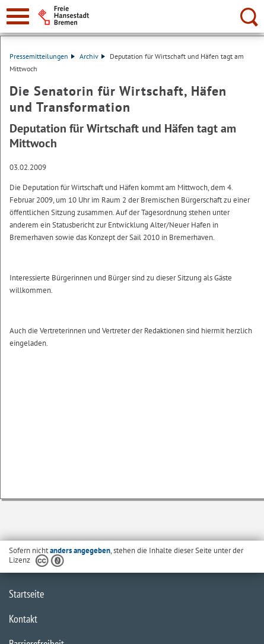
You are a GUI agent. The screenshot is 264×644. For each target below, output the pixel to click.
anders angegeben (80, 550)
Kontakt (23, 619)
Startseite (26, 594)
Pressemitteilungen (42, 56)
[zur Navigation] (18, 16)
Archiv (92, 56)
